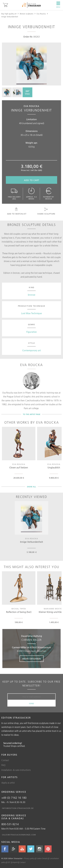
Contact (5, 760)
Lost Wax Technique (31, 313)
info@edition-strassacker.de (18, 808)
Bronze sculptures (27, 14)
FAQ (3, 765)
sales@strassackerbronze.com (19, 835)
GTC (9, 862)
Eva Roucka (41, 14)
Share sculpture (46, 211)
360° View (27, 92)
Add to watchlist (16, 211)
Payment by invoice (49, 194)
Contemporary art (32, 350)
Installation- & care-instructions (16, 770)
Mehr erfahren (32, 659)
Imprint (15, 862)
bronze (32, 295)
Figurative (31, 332)
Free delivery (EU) (14, 194)
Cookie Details (42, 858)
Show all (31, 487)
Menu (58, 5)
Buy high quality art (9, 14)
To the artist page (32, 414)
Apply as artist (8, 783)
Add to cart (32, 180)
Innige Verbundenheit (10, 17)
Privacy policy (29, 858)
